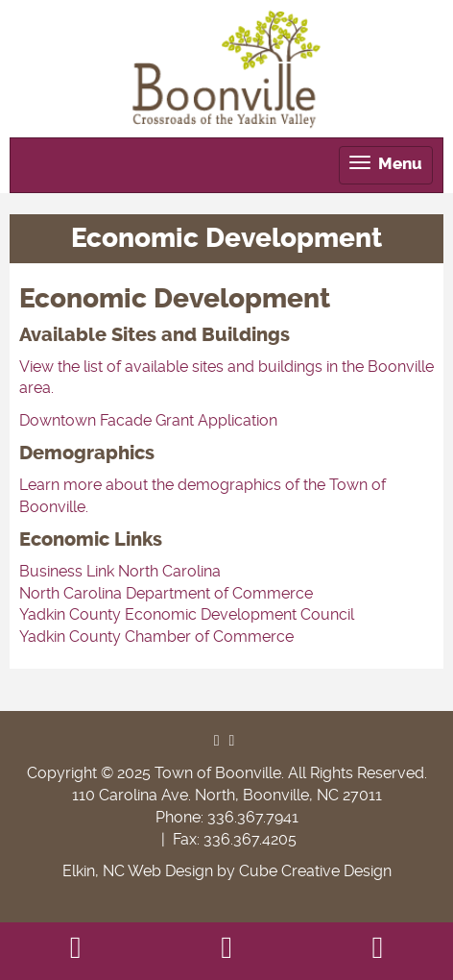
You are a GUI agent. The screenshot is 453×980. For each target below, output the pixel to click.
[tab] (386, 165)
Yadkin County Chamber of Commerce (156, 637)
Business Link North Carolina (120, 571)
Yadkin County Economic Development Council (187, 614)
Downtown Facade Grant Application (148, 420)
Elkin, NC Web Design (138, 871)
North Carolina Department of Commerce (166, 593)
